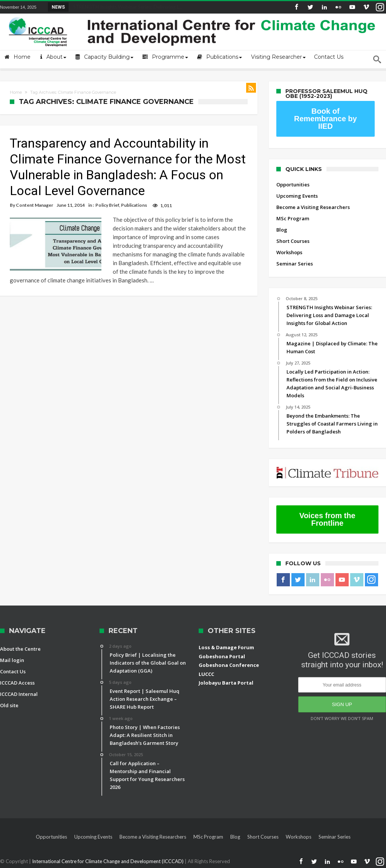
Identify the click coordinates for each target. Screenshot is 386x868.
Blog (282, 230)
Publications (134, 205)
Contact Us (13, 671)
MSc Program (293, 218)
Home (16, 92)
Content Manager (34, 205)
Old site (9, 705)
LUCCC (206, 674)
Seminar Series (295, 264)
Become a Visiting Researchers (313, 207)
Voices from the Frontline (327, 519)
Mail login (12, 660)
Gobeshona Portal (222, 656)
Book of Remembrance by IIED (325, 119)
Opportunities (293, 185)
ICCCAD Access (17, 683)
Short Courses (293, 241)
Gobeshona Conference (229, 665)
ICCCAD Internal (19, 694)
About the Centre (20, 649)
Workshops (289, 252)
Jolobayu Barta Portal (226, 683)
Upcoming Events (297, 196)
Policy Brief (107, 205)
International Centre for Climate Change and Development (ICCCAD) (108, 861)
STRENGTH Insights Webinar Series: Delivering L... (126, 7)
